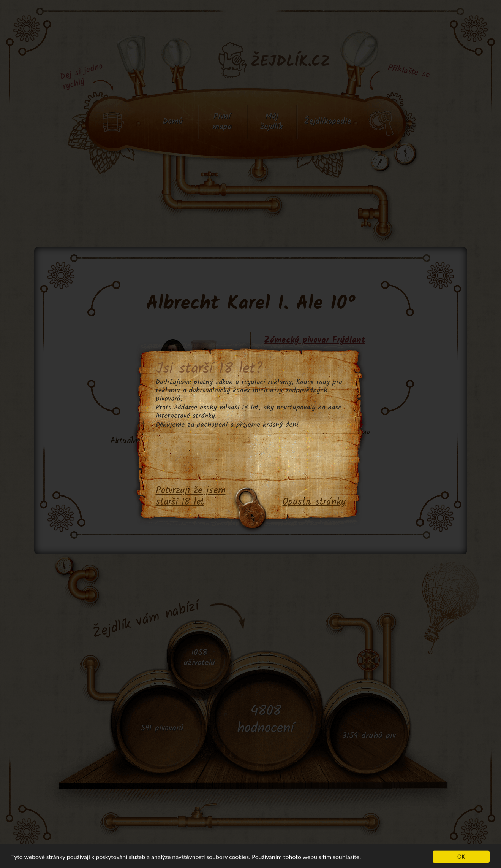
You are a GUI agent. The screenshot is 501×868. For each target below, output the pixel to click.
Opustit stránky (314, 502)
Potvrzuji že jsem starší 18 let (191, 497)
